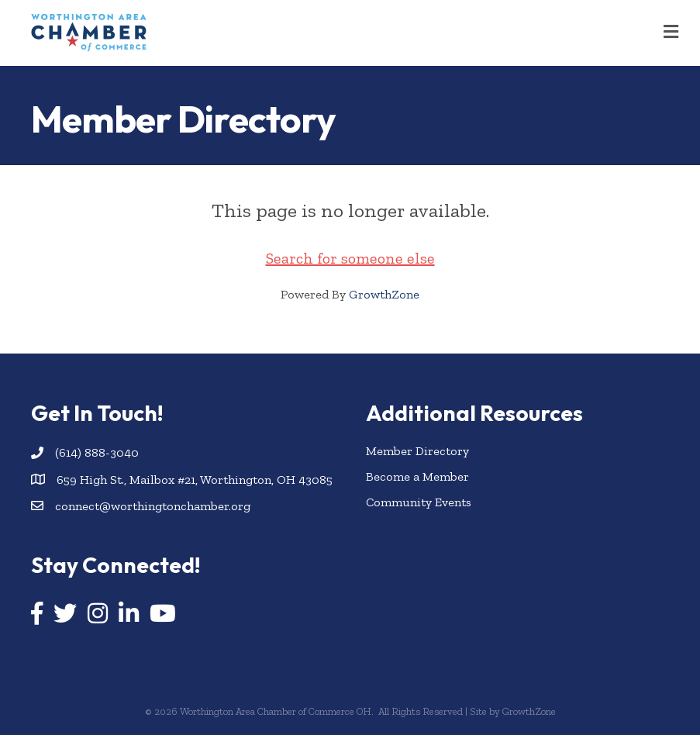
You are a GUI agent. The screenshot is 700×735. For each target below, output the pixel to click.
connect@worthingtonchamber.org (153, 506)
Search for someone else (350, 258)
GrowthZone (384, 294)
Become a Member (417, 476)
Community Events (419, 502)
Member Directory (417, 451)
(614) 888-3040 (97, 452)
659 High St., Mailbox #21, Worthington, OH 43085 (195, 480)
